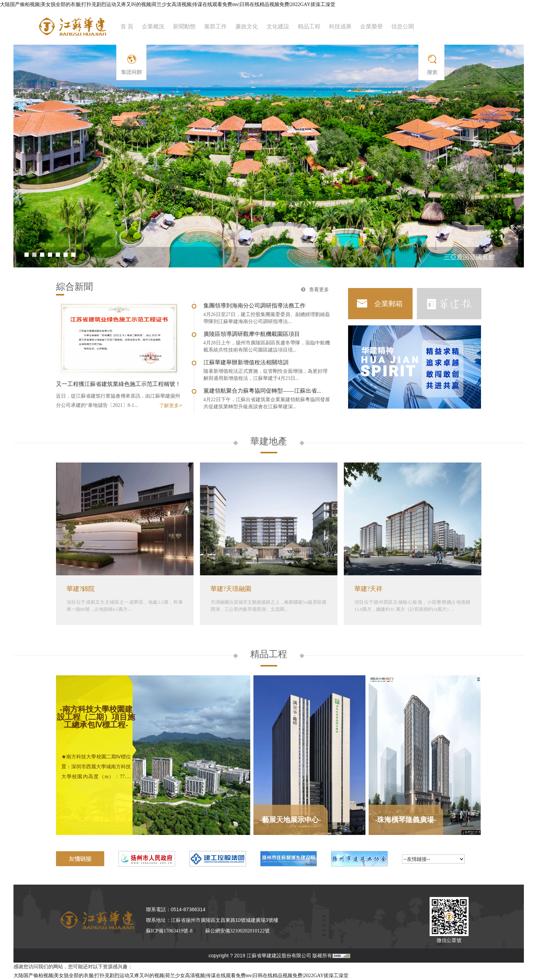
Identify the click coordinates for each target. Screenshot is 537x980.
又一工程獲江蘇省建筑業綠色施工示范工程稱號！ (118, 384)
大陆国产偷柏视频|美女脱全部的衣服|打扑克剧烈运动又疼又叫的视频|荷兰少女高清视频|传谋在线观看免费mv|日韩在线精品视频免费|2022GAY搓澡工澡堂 (168, 4)
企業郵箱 (388, 304)
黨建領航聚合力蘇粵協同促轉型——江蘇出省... (262, 391)
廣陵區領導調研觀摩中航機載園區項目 (252, 334)
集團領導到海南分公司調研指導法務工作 (254, 306)
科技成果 (340, 26)
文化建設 (278, 26)
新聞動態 (184, 26)
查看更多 (319, 290)
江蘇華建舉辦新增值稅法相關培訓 (246, 362)
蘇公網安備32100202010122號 (237, 931)
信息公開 (403, 26)
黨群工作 (216, 26)
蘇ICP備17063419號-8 (169, 931)
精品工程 (309, 26)
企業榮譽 (371, 26)
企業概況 (153, 26)
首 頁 (127, 26)
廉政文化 (247, 26)
